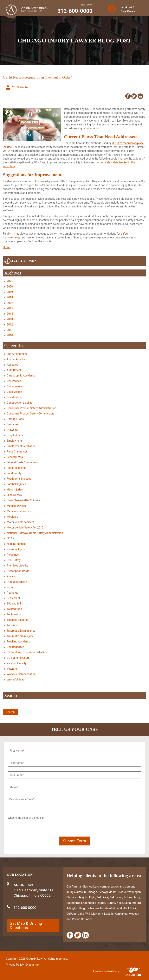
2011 (10, 330)
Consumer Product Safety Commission (30, 414)
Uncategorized (16, 647)
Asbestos (13, 365)
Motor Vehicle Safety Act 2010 (25, 528)
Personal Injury (16, 549)
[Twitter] (78, 935)
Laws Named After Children (23, 500)
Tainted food (14, 609)
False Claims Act (17, 452)
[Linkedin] (85, 935)
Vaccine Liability (17, 663)
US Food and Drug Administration (27, 652)
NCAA (10, 538)
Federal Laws (15, 457)
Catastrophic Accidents (21, 376)
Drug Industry (15, 435)
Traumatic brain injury (20, 636)
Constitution (14, 397)
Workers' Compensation (21, 674)
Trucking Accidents (18, 642)
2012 (10, 325)
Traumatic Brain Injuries (21, 631)
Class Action (14, 392)
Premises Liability (17, 566)
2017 (10, 303)
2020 (10, 287)
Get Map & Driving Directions (26, 926)
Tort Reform (14, 625)
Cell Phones (14, 381)
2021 (10, 281)
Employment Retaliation (21, 446)
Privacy (11, 576)
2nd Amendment (17, 354)
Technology (14, 614)
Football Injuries (16, 484)
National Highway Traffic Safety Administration (35, 533)
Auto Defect (14, 370)
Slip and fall (14, 604)
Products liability (17, 582)
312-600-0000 (75, 11)
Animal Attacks (16, 359)
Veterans (12, 669)
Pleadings (13, 555)
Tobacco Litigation (18, 620)
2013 (10, 319)
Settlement (13, 598)
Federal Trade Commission (23, 462)
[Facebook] (70, 935)
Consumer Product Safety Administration (31, 408)
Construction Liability (19, 403)
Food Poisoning (16, 468)
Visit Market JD (134, 968)
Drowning (13, 430)
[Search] (74, 704)
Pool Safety (14, 560)
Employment (14, 441)
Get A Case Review (128, 9)
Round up (13, 593)
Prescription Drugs (18, 571)
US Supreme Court (18, 658)
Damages (13, 424)
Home (7, 247)
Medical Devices (17, 506)
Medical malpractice (19, 511)
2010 (10, 335)
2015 (10, 308)
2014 (10, 314)
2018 (10, 297)
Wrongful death (16, 680)
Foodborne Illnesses (19, 479)
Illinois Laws (14, 495)
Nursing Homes (16, 544)
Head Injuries (15, 490)
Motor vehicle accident (20, 522)
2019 (10, 292)
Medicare (12, 517)
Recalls (11, 587)
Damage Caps (15, 419)
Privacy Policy (15, 965)
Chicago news (15, 386)
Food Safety (14, 473)
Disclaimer (33, 965)
